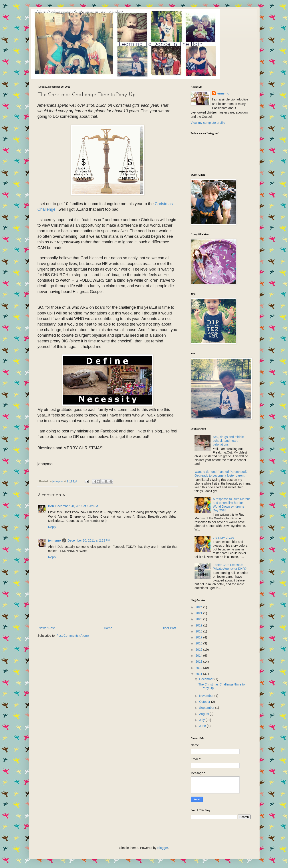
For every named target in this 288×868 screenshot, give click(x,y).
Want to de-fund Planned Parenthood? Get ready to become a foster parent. (221, 474)
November (207, 696)
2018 (199, 631)
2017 (199, 637)
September (207, 708)
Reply (52, 527)
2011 (199, 674)
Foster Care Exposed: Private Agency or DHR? (230, 567)
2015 (199, 650)
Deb (51, 506)
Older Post (169, 628)
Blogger (162, 848)
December (207, 679)
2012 (199, 668)
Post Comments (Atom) (72, 636)
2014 (199, 656)
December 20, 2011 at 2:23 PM (89, 540)
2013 (199, 662)
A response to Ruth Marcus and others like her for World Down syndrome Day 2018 (232, 505)
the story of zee (224, 538)
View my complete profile (208, 123)
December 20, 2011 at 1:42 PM (77, 506)
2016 (199, 643)
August (204, 714)
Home (108, 628)
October (205, 702)
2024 (199, 607)
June (203, 726)
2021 (199, 613)
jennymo (55, 540)
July (202, 720)
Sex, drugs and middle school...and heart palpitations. (228, 441)
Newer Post (47, 628)
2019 (199, 625)
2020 (199, 619)
